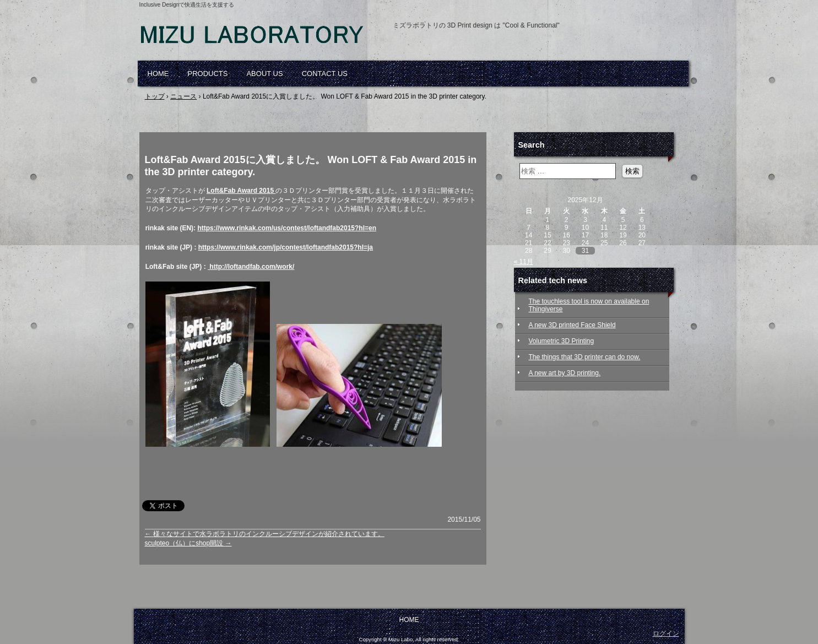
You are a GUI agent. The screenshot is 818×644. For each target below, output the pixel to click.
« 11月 (524, 262)
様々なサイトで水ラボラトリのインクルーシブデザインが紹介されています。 (265, 534)
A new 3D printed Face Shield (572, 325)
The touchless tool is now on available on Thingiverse (589, 305)
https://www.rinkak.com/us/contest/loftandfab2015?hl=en (287, 228)
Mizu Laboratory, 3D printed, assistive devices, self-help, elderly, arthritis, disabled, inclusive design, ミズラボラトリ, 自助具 (266, 39)
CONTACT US (325, 74)
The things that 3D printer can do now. (585, 357)
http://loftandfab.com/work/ (251, 267)
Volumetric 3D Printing (562, 341)
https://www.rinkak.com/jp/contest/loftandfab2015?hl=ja (286, 247)
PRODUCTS (208, 74)
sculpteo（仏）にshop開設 (188, 543)
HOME (158, 74)
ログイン (666, 634)
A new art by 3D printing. (565, 373)
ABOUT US (264, 74)
